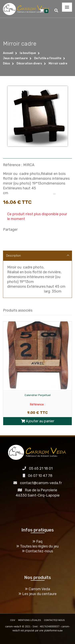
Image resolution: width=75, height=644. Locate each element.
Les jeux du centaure (38, 594)
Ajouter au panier (38, 421)
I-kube (59, 630)
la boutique (28, 53)
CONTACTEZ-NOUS (54, 620)
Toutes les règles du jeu (37, 546)
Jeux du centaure (15, 58)
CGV (13, 620)
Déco (6, 63)
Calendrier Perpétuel (38, 395)
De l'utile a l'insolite (48, 58)
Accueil (8, 53)
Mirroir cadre (58, 63)
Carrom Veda (37, 589)
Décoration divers (29, 63)
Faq (37, 541)
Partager (10, 230)
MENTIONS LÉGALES (30, 620)
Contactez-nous (37, 551)
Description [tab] (38, 256)
